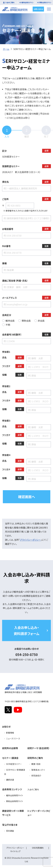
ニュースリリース (13, 738)
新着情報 (10, 733)
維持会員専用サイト (15, 795)
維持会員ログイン (27, 2)
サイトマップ (15, 851)
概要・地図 (36, 764)
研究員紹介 (36, 776)
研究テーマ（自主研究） (39, 748)
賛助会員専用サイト (15, 801)
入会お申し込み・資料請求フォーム (26, 630)
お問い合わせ (38, 9)
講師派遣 (10, 780)
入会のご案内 (10, 2)
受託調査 (10, 831)
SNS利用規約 (38, 848)
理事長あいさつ (38, 770)
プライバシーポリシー (30, 540)
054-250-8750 (27, 654)
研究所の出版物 (10, 748)
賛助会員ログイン (45, 2)
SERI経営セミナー (14, 764)
